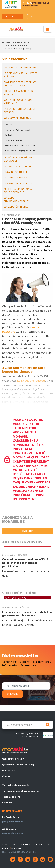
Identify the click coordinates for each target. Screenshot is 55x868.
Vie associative (21, 42)
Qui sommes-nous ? (13, 759)
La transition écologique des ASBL (20, 111)
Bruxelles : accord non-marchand (19, 93)
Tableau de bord (11, 797)
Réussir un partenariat (19, 166)
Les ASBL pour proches (18, 183)
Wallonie (9, 135)
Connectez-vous (13, 17)
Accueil (6, 42)
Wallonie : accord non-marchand (18, 102)
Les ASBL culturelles (17, 172)
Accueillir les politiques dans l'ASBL (21, 145)
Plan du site (9, 771)
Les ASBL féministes (16, 207)
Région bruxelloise (14, 140)
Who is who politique (16, 45)
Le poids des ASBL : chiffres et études (20, 75)
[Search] (27, 725)
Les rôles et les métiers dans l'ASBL (19, 159)
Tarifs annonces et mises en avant (21, 791)
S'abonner (27, 531)
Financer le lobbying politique (20, 151)
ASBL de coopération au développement (18, 191)
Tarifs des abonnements (16, 785)
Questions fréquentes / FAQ (18, 765)
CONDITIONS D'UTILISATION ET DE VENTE (24, 845)
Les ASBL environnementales (17, 200)
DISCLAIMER (18, 848)
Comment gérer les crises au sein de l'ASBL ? (20, 84)
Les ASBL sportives (15, 178)
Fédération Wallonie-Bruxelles (19, 130)
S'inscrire (13, 694)
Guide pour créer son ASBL (20, 68)
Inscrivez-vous (37, 17)
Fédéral (9, 125)
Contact (7, 776)
